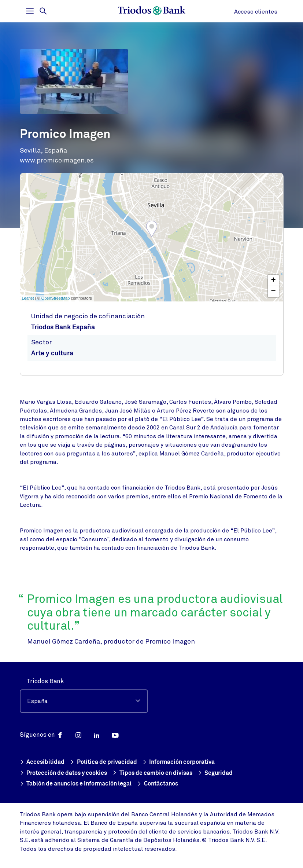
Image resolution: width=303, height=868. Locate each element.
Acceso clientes (256, 12)
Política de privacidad (105, 761)
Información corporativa (183, 761)
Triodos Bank (45, 680)
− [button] (273, 292)
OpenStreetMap (56, 298)
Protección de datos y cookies (66, 773)
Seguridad (225, 773)
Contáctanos (166, 784)
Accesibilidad (43, 761)
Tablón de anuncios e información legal (79, 784)
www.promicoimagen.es (57, 160)
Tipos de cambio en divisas (159, 773)
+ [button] (273, 281)
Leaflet (28, 298)
